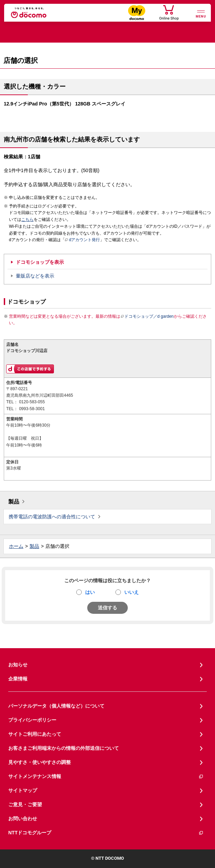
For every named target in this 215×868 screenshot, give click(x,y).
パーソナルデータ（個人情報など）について (56, 706)
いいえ (132, 592)
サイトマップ (23, 790)
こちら (27, 219)
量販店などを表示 (35, 276)
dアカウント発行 (83, 240)
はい (90, 592)
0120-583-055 (32, 402)
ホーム (16, 546)
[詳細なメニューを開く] (201, 13)
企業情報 (18, 679)
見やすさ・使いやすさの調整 (39, 762)
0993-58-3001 (32, 409)
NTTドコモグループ (106, 833)
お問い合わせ (23, 819)
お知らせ (18, 665)
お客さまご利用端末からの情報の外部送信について (64, 748)
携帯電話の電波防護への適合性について (52, 517)
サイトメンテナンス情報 (106, 776)
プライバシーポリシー (32, 720)
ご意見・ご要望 (25, 804)
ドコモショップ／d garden (147, 316)
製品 (14, 502)
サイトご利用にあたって (35, 734)
